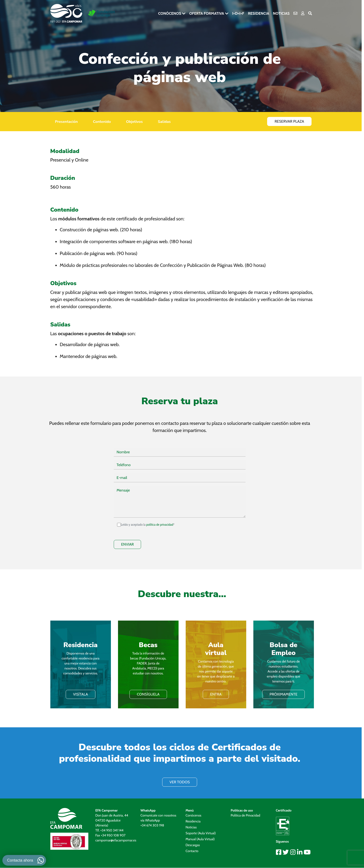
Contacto (192, 851)
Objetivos (134, 122)
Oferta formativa (207, 13)
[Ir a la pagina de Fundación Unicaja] (102, 14)
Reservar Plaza (289, 121)
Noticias (281, 13)
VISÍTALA (81, 694)
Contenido (102, 122)
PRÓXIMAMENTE (283, 694)
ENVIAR (127, 544)
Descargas (193, 845)
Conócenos (170, 13)
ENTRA (216, 694)
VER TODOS (180, 782)
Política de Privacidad (246, 815)
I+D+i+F (238, 13)
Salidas (164, 122)
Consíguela (148, 694)
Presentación (66, 122)
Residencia (258, 13)
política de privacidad (160, 525)
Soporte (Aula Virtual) (201, 833)
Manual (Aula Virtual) (200, 839)
